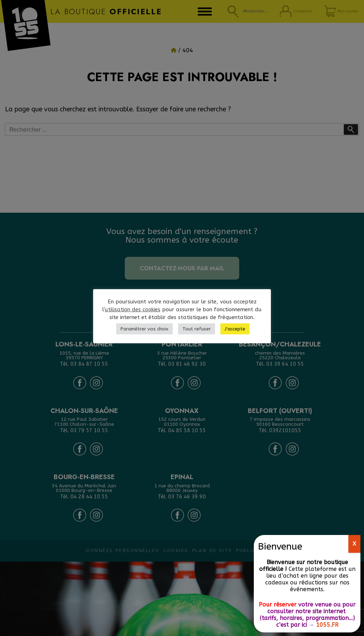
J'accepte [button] (235, 329)
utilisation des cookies (133, 309)
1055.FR (327, 625)
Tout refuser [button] (197, 329)
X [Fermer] (354, 544)
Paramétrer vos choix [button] (144, 329)
